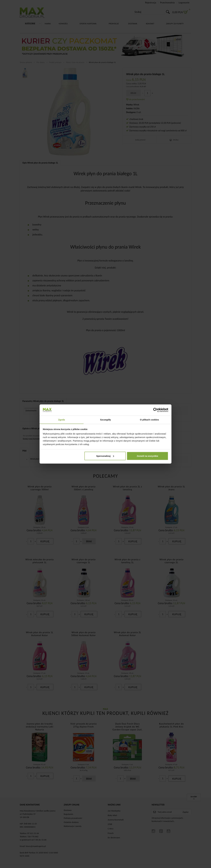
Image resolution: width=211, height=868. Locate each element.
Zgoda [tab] (62, 420)
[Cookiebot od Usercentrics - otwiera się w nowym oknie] (155, 410)
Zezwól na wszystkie (147, 456)
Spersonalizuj (105, 456)
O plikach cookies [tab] (149, 420)
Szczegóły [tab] (105, 420)
